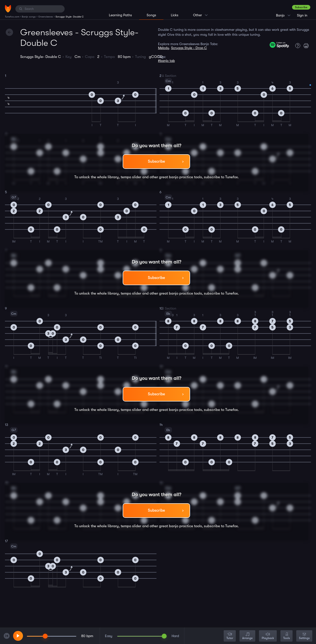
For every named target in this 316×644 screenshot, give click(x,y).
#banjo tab (166, 61)
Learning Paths (120, 15)
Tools (286, 636)
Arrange (247, 636)
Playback (268, 636)
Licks (175, 15)
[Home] (8, 9)
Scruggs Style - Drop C (189, 48)
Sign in (302, 15)
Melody (164, 48)
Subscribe (301, 7)
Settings (304, 636)
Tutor (230, 636)
